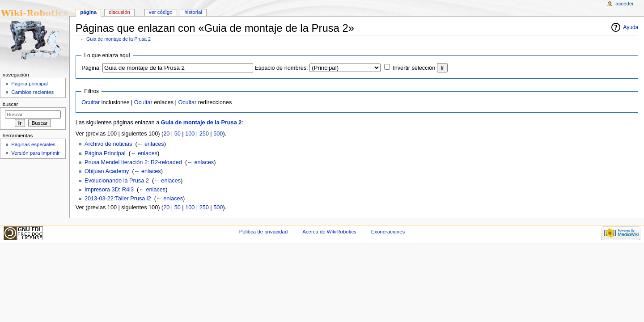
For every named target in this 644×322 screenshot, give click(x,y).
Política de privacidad (264, 232)
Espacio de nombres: (281, 68)
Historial (193, 12)
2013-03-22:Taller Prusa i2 (118, 199)
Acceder (625, 4)
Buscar (11, 104)
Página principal (30, 84)
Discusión (119, 12)
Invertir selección (414, 68)
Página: (91, 68)
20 (166, 134)
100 (190, 134)
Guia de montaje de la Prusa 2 (119, 39)
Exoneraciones (388, 232)
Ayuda (631, 27)
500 (218, 134)
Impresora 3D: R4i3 (109, 190)
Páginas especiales (33, 144)
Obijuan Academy (107, 171)
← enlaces (151, 144)
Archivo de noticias (108, 144)
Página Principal (105, 153)
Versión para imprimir (35, 153)
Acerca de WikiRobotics (329, 232)
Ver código (161, 12)
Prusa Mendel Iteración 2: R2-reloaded (133, 162)
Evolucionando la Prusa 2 (117, 181)
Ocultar (91, 102)
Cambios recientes (32, 92)
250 (204, 134)
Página (88, 12)
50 (178, 134)
